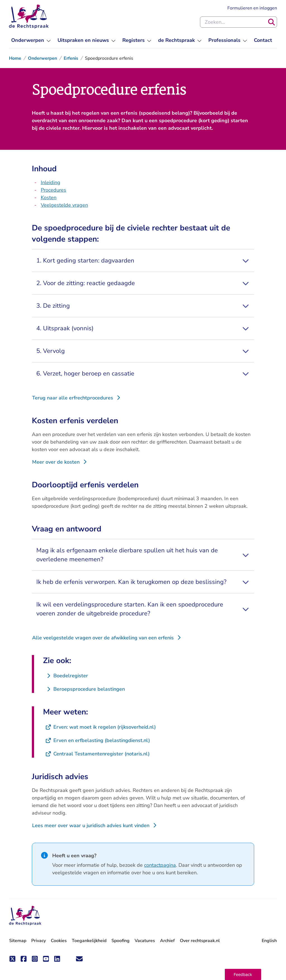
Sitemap (18, 941)
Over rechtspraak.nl (200, 941)
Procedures (53, 190)
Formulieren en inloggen (252, 8)
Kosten (49, 198)
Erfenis (71, 58)
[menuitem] (31, 40)
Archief (167, 941)
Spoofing (121, 941)
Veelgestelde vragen (64, 205)
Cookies (59, 941)
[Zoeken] (271, 22)
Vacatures (145, 941)
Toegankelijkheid (89, 941)
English (269, 941)
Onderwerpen (42, 58)
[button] (243, 974)
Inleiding (51, 182)
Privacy (39, 941)
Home (15, 58)
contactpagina (160, 865)
